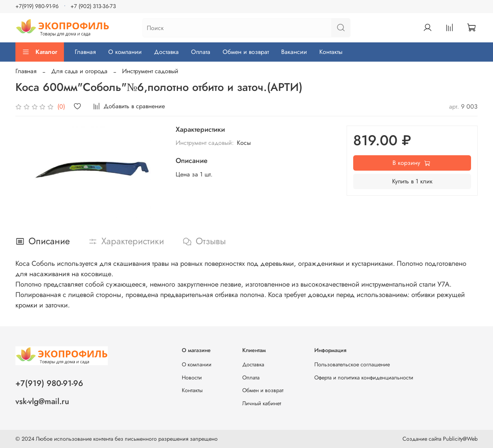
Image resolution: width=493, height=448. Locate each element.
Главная (85, 52)
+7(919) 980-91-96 (37, 6)
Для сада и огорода (79, 71)
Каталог (40, 52)
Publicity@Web (460, 439)
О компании (125, 52)
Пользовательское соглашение (352, 364)
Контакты (331, 52)
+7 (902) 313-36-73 (93, 6)
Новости (192, 378)
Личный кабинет (262, 403)
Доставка (166, 52)
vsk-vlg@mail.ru (42, 401)
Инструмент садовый (150, 71)
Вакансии (294, 52)
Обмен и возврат (246, 52)
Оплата (201, 52)
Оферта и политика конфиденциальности (364, 378)
